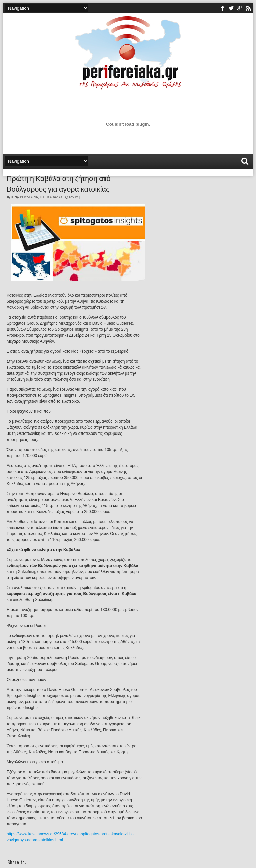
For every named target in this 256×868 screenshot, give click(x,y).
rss (248, 8)
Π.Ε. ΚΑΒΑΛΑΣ (51, 197)
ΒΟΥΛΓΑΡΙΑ (29, 197)
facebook (222, 8)
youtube (240, 8)
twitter (231, 8)
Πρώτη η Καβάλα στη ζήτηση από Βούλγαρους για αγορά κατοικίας (59, 183)
